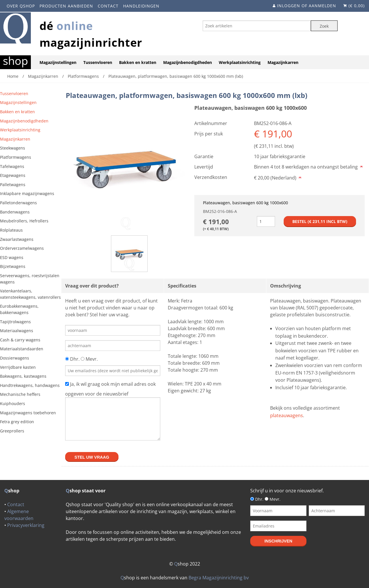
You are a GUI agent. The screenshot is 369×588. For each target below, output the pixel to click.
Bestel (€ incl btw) (320, 221)
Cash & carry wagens (20, 340)
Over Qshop (21, 6)
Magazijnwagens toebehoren (28, 413)
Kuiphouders (13, 403)
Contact (108, 6)
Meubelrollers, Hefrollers (24, 221)
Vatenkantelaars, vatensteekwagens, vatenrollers (30, 294)
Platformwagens (16, 157)
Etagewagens (13, 175)
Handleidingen (141, 6)
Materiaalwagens (17, 331)
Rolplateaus (11, 230)
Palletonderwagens (18, 203)
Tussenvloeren (98, 62)
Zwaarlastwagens (17, 239)
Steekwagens (13, 148)
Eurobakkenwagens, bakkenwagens (19, 309)
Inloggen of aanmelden (307, 6)
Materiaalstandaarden (22, 349)
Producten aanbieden (66, 6)
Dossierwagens (15, 358)
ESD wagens (12, 257)
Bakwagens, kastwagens (23, 376)
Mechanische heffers (20, 394)
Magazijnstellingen (58, 62)
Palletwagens (13, 185)
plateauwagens (287, 415)
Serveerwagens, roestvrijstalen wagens (30, 279)
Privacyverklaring (26, 525)
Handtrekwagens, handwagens (30, 385)
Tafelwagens (12, 166)
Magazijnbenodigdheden (188, 62)
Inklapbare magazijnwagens (27, 193)
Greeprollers (12, 431)
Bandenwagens (15, 212)
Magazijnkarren (283, 62)
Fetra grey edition (17, 422)
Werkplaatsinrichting (240, 62)
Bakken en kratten (138, 62)
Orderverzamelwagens (22, 248)
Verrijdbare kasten (18, 367)
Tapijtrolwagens (15, 322)
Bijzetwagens (13, 266)
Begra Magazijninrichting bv (219, 578)
